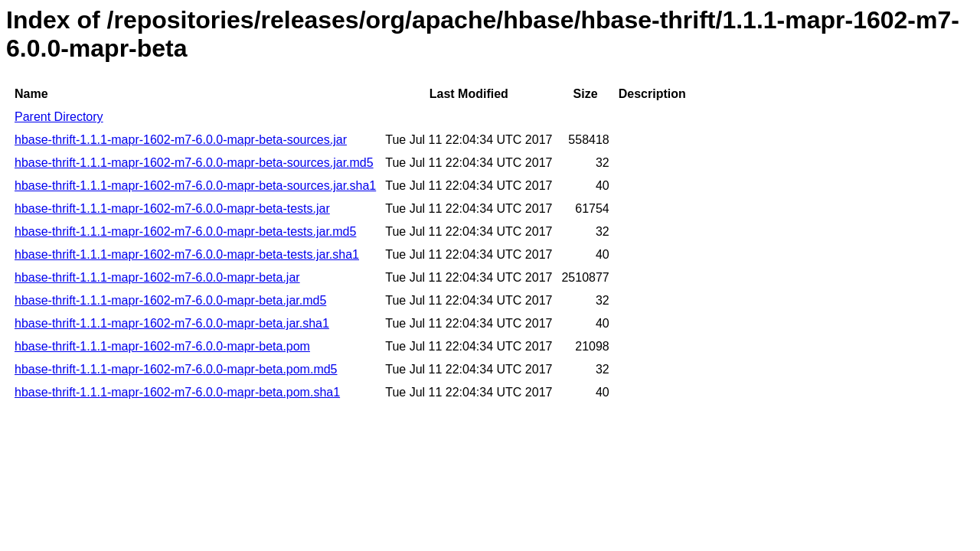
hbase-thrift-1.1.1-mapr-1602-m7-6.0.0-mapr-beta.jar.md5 (170, 300)
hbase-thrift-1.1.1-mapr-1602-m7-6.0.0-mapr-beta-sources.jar (181, 140)
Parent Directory (59, 117)
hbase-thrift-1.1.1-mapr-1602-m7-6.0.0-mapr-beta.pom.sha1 (177, 392)
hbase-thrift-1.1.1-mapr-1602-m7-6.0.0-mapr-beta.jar (157, 277)
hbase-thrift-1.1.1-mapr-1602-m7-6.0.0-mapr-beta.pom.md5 (176, 369)
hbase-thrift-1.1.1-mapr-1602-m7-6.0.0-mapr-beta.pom (162, 346)
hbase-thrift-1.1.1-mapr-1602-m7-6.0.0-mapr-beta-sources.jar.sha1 (195, 186)
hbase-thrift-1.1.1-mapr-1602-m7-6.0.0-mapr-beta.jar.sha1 (172, 323)
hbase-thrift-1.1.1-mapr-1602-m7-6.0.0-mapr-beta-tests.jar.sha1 (187, 254)
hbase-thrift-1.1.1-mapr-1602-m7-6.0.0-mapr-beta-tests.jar (172, 209)
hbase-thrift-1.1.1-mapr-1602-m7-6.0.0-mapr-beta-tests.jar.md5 (185, 231)
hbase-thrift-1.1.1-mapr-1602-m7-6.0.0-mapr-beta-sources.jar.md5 (194, 163)
